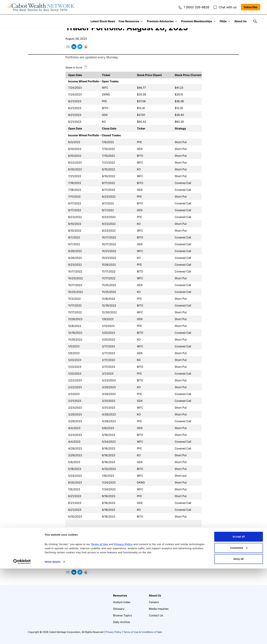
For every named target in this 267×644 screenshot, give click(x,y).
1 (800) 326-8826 (194, 7)
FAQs (223, 21)
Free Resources (129, 21)
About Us (240, 21)
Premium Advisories (160, 21)
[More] (142, 21)
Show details (53, 637)
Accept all (239, 612)
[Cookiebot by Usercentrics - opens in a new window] (22, 637)
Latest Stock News (103, 21)
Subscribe (251, 7)
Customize (239, 623)
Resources (120, 595)
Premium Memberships (197, 21)
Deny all (239, 635)
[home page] (41, 7)
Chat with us (225, 7)
